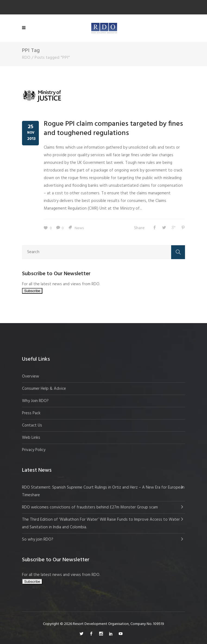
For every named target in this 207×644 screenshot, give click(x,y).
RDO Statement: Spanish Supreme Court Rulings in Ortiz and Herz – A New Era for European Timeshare (103, 491)
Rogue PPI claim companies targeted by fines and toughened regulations (113, 129)
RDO (26, 58)
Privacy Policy (34, 450)
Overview (31, 376)
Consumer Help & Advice (44, 389)
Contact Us (32, 425)
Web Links (31, 438)
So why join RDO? (38, 539)
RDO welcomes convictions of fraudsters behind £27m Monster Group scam (90, 507)
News (79, 228)
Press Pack (31, 413)
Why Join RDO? (35, 401)
